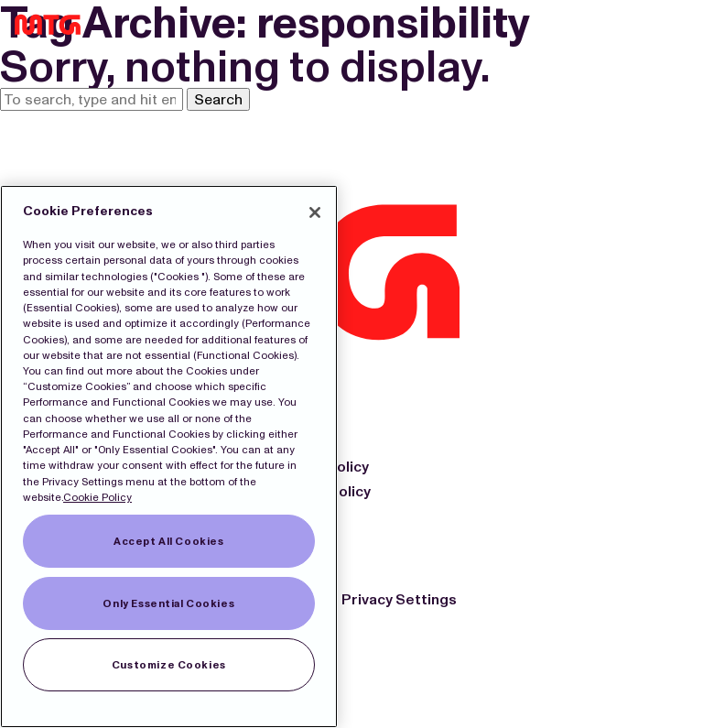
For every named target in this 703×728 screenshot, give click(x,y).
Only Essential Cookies (168, 603)
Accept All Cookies (168, 541)
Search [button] (218, 99)
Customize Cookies (169, 665)
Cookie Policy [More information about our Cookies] (97, 497)
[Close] (315, 212)
